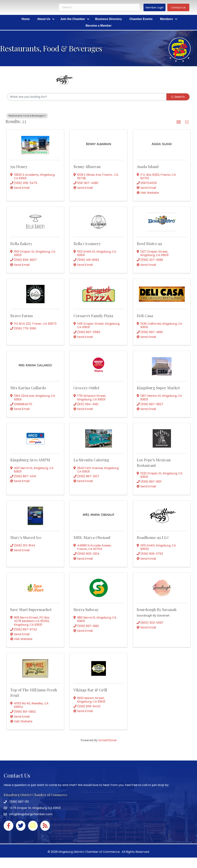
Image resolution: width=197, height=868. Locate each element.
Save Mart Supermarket (31, 609)
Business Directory (108, 19)
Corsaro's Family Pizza (93, 316)
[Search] (99, 7)
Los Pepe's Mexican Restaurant (154, 462)
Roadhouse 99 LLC (153, 537)
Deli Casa (145, 316)
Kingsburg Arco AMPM (30, 460)
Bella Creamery (87, 243)
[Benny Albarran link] (98, 144)
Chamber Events (141, 19)
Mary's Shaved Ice (26, 537)
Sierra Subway (86, 609)
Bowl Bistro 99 (149, 243)
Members (166, 19)
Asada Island (148, 166)
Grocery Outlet (86, 388)
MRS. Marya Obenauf (92, 537)
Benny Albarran (87, 166)
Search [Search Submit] (178, 97)
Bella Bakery (21, 243)
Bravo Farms (22, 316)
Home (25, 19)
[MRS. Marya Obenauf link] (98, 515)
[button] (154, 7)
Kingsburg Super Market (158, 388)
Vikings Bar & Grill (90, 690)
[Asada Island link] (162, 144)
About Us (44, 19)
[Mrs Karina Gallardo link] (35, 365)
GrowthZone (107, 740)
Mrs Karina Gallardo (28, 388)
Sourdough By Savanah (157, 609)
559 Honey (19, 166)
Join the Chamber (73, 19)
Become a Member (98, 26)
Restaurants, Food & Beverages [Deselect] (27, 116)
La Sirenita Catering (91, 460)
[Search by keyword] (87, 97)
